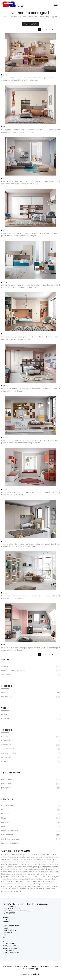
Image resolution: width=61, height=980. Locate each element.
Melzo (30, 818)
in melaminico (30, 697)
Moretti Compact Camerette (30, 671)
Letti (4, 935)
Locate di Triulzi (30, 806)
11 (58, 30)
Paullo (30, 827)
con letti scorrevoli (30, 753)
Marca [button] (5, 660)
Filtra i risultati (30, 24)
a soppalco (30, 741)
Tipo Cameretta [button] (11, 773)
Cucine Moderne (9, 946)
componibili (30, 745)
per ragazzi (30, 788)
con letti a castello (30, 749)
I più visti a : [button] (8, 799)
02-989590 (11, 913)
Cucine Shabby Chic (11, 953)
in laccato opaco (30, 693)
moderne (30, 719)
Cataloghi (7, 919)
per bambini (30, 784)
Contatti (6, 922)
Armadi (6, 937)
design (30, 715)
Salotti (5, 928)
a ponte (30, 737)
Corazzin (30, 666)
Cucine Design (9, 944)
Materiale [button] (7, 686)
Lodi (30, 810)
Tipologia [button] (7, 730)
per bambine (30, 779)
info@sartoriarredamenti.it (19, 911)
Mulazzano (30, 822)
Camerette (32, 17)
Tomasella (30, 675)
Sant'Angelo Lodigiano (30, 843)
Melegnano (30, 814)
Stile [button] (4, 708)
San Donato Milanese (30, 835)
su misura (30, 762)
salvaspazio (30, 757)
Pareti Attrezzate (10, 930)
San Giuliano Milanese (30, 839)
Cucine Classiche (10, 948)
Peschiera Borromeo (30, 831)
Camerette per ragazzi (48, 17)
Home (6, 17)
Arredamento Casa (18, 17)
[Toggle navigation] (56, 4)
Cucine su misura (10, 950)
